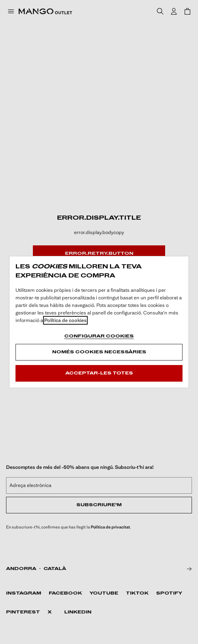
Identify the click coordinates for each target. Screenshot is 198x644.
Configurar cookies (99, 336)
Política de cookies (65, 320)
